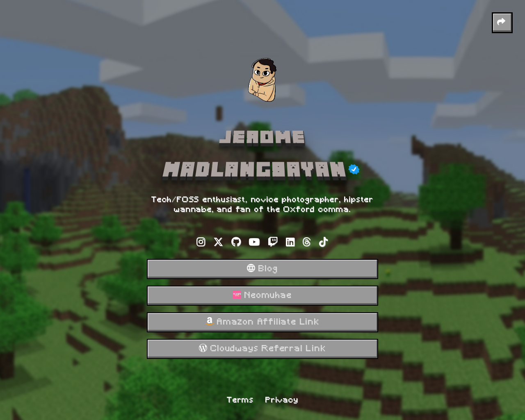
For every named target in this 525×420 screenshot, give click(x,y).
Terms (240, 401)
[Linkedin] (291, 244)
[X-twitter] (219, 244)
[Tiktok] (324, 244)
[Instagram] (201, 244)
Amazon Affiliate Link (262, 322)
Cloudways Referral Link (262, 349)
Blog (262, 269)
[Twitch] (273, 244)
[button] (502, 23)
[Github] (236, 244)
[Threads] (307, 244)
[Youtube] (255, 244)
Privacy (282, 401)
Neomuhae (262, 295)
